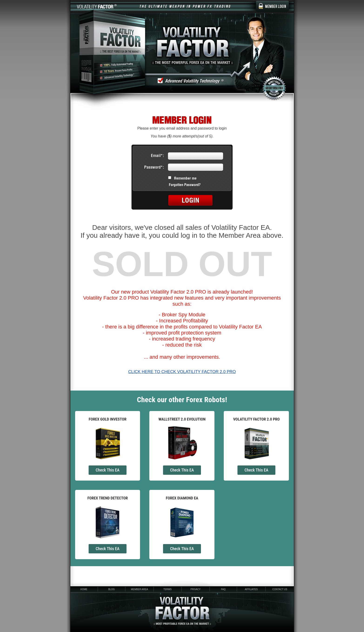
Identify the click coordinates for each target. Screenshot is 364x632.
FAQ (223, 589)
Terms (168, 589)
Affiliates (251, 589)
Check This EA (107, 470)
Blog (111, 589)
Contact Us (280, 589)
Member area (139, 589)
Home (84, 589)
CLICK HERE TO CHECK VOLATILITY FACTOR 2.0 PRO (182, 372)
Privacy (195, 589)
